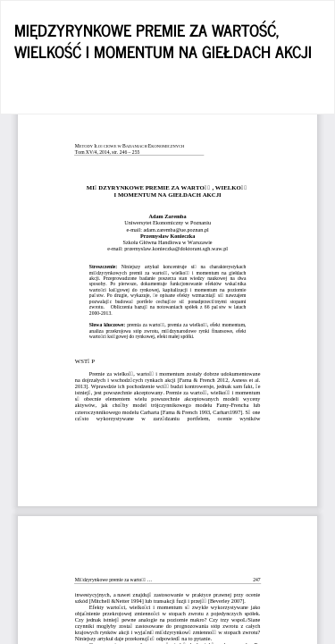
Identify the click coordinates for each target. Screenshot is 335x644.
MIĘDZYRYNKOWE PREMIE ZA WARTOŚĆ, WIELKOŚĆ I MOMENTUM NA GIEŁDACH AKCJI (163, 40)
